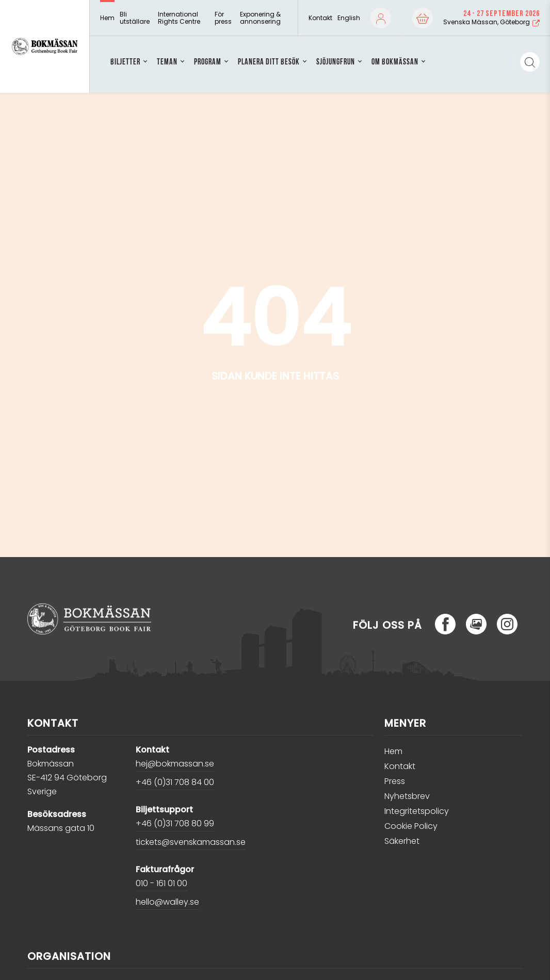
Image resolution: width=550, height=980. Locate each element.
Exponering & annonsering (260, 18)
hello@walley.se (167, 902)
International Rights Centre (179, 18)
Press (395, 781)
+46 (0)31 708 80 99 (175, 823)
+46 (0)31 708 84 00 (175, 782)
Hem (107, 18)
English (349, 18)
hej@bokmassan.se (175, 764)
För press (223, 18)
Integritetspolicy (417, 811)
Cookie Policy (411, 826)
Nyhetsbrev (407, 796)
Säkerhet (402, 841)
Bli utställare (135, 18)
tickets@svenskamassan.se (191, 842)
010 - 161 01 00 (161, 883)
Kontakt (320, 18)
